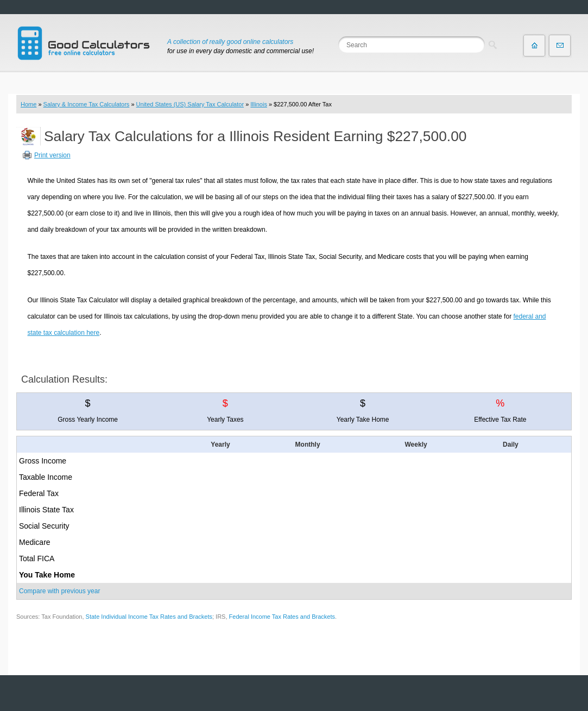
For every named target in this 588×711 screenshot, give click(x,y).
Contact (560, 46)
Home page (534, 46)
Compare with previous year (59, 591)
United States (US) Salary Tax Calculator (190, 104)
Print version (52, 155)
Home (29, 104)
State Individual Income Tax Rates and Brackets (149, 617)
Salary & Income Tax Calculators (87, 104)
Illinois (259, 104)
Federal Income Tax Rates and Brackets (282, 617)
